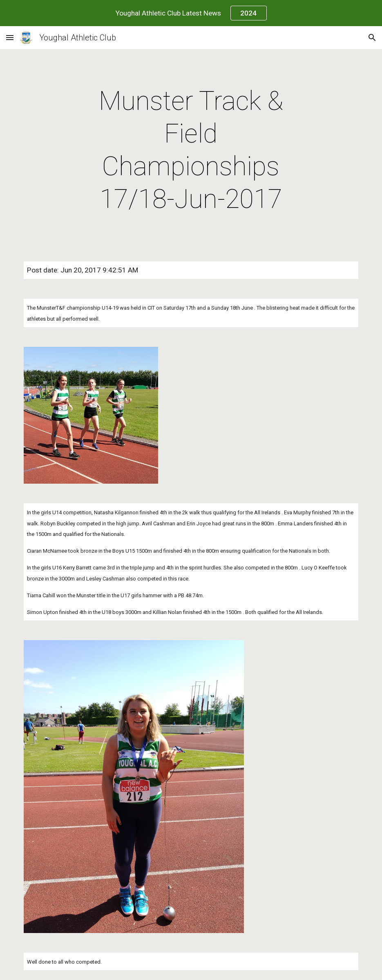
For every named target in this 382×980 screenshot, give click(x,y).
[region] (191, 13)
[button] (10, 37)
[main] (191, 150)
